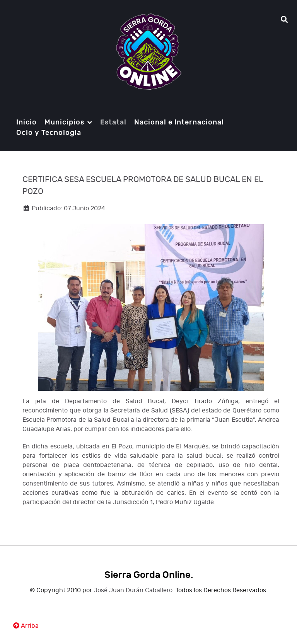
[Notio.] (148, 52)
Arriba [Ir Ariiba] (26, 626)
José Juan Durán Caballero (133, 590)
